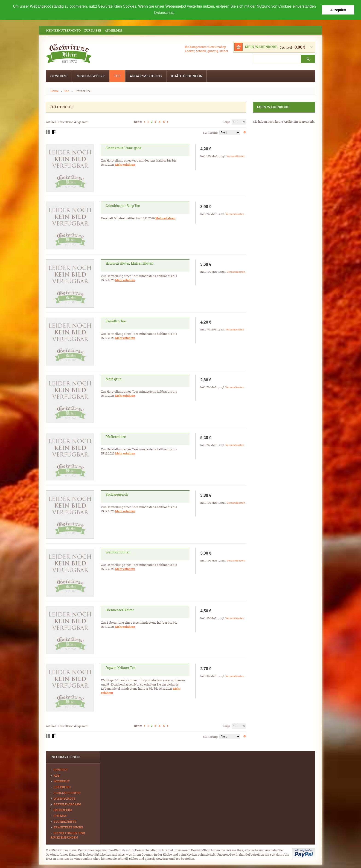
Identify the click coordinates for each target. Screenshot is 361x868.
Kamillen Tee (116, 321)
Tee (67, 91)
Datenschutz (65, 799)
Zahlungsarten (67, 793)
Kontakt (61, 770)
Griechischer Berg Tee (123, 206)
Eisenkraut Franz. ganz (124, 148)
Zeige (226, 122)
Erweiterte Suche (68, 827)
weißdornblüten (118, 552)
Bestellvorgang (67, 804)
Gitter (48, 132)
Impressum (63, 810)
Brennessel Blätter (120, 610)
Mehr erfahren (125, 165)
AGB (57, 775)
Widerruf (62, 781)
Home (55, 91)
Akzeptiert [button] (338, 10)
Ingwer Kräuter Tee (121, 668)
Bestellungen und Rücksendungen (68, 835)
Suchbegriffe (65, 822)
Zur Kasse (93, 30)
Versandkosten (236, 156)
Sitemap (60, 816)
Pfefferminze (116, 437)
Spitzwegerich (117, 494)
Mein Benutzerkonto (63, 30)
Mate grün (114, 379)
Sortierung (210, 133)
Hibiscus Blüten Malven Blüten (130, 263)
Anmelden (113, 30)
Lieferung (62, 787)
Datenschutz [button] (164, 13)
